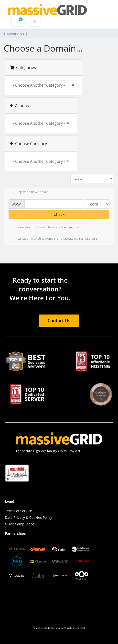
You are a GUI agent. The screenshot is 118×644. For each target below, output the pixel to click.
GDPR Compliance (20, 524)
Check (59, 214)
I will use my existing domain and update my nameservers (53, 239)
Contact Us (59, 320)
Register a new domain (29, 192)
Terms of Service (18, 511)
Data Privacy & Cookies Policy (28, 517)
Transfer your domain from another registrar (44, 228)
